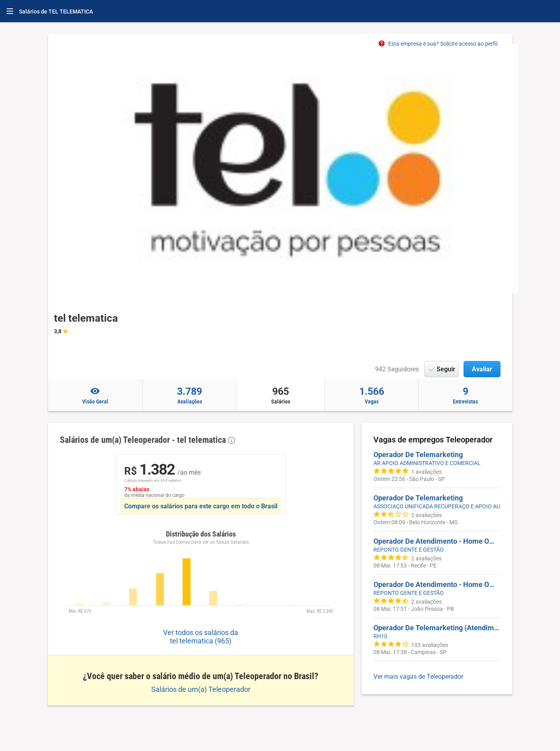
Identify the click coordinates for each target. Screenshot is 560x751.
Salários (281, 395)
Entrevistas (466, 395)
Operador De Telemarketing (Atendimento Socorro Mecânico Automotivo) (437, 628)
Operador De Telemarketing (418, 455)
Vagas (371, 395)
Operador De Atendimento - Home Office (437, 541)
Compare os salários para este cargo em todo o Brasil (201, 506)
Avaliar (482, 369)
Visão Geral (95, 395)
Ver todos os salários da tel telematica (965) (201, 637)
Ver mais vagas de (418, 677)
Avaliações (190, 395)
